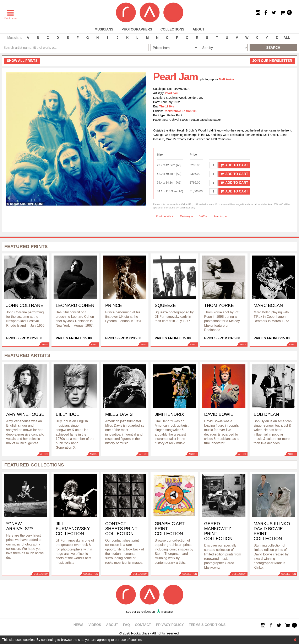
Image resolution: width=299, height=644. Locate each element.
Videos (95, 625)
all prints (22, 61)
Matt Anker (227, 79)
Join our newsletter (272, 61)
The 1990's (167, 106)
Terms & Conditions (207, 625)
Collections (172, 29)
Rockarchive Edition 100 (180, 111)
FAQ (126, 625)
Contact (143, 625)
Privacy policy (170, 625)
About (198, 29)
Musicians (104, 29)
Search (273, 48)
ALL (287, 38)
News (78, 625)
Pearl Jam (172, 93)
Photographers (137, 29)
